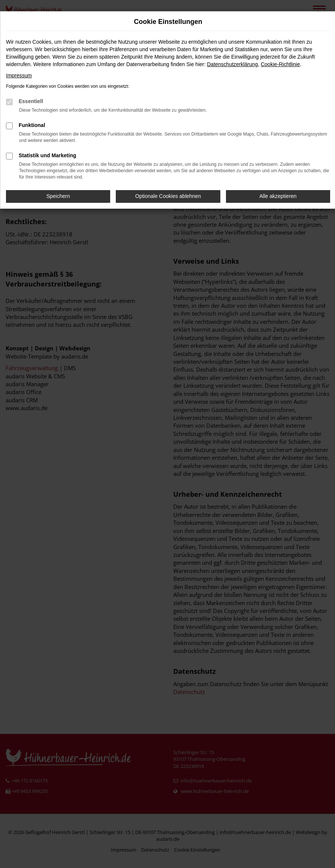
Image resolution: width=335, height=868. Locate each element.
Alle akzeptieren (278, 196)
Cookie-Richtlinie (280, 64)
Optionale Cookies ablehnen (168, 196)
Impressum (19, 75)
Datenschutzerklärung (232, 64)
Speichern (58, 196)
